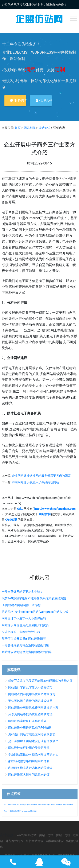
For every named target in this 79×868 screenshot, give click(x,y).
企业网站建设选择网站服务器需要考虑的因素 (41, 476)
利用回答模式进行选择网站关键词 (30, 768)
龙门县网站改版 (10, 805)
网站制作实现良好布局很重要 (27, 721)
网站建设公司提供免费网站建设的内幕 (27, 652)
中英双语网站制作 (15, 811)
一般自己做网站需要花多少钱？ (22, 592)
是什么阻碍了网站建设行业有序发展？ (33, 741)
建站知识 (44, 128)
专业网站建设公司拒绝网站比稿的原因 (33, 754)
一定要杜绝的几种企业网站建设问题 (25, 645)
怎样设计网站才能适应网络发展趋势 (32, 734)
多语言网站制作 (56, 805)
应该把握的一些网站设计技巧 (21, 632)
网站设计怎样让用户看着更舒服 (29, 748)
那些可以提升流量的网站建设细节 (24, 639)
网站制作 (30, 128)
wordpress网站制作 (29, 811)
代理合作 (44, 100)
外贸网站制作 (68, 805)
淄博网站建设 (55, 841)
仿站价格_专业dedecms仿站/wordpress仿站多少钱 (35, 612)
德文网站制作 (32, 805)
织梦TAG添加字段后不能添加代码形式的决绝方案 (34, 598)
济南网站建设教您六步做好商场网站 (35, 482)
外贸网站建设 (35, 841)
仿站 (6, 811)
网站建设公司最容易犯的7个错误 (30, 728)
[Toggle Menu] (74, 19)
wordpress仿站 (27, 835)
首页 (18, 128)
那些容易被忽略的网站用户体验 (29, 761)
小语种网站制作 (44, 805)
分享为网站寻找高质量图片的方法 (30, 714)
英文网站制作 (21, 805)
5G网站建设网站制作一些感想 (21, 605)
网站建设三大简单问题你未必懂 (29, 775)
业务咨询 (18, 100)
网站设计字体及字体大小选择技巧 (24, 618)
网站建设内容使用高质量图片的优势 (25, 625)
